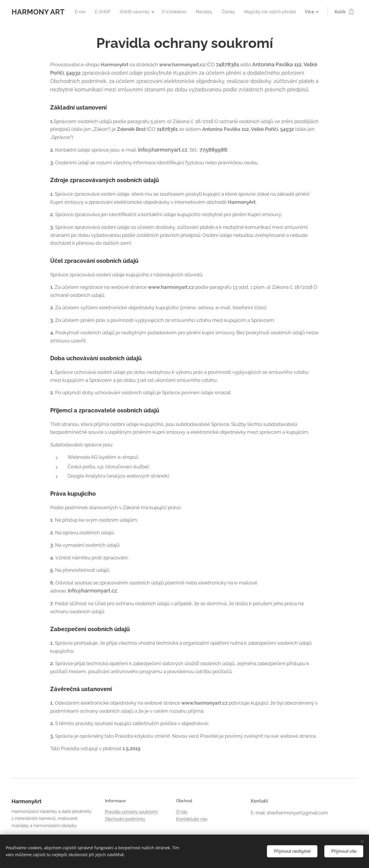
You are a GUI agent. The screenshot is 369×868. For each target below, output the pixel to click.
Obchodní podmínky (125, 819)
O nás (182, 812)
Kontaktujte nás (192, 819)
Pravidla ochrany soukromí (131, 812)
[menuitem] (135, 12)
